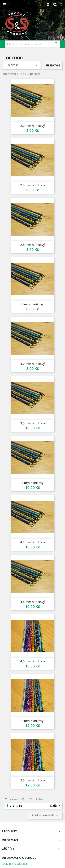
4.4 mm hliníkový (33, 602)
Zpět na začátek (45, 816)
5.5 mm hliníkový (33, 780)
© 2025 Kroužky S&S (15, 863)
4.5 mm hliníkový (33, 661)
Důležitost (22, 65)
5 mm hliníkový (32, 721)
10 (20, 806)
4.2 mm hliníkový (33, 542)
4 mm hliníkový (32, 483)
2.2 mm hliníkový (33, 126)
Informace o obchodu (19, 858)
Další (56, 806)
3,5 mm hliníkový (33, 423)
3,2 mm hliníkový (33, 364)
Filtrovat (53, 65)
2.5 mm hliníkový (33, 185)
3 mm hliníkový (32, 304)
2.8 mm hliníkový (33, 245)
